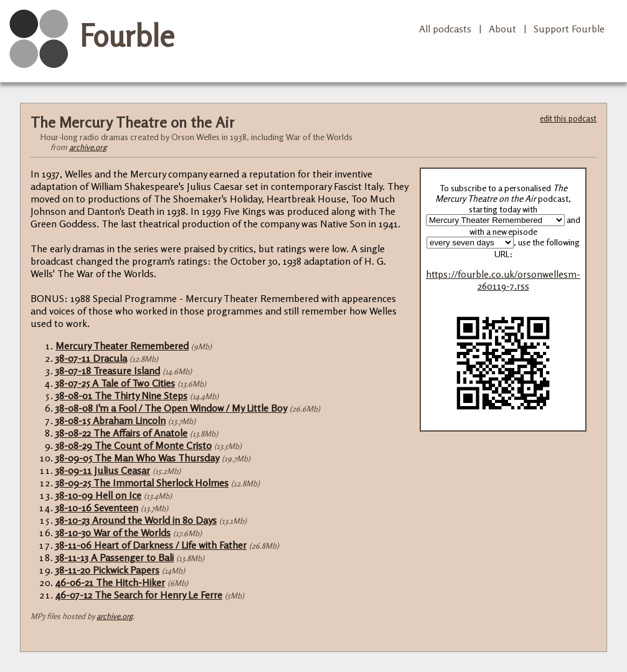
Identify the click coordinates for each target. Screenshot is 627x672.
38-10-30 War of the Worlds (113, 532)
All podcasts (445, 29)
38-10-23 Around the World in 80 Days (136, 520)
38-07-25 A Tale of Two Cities (115, 383)
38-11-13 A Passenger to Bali (115, 557)
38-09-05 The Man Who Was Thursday (137, 458)
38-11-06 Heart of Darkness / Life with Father (151, 545)
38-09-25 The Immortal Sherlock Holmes (142, 483)
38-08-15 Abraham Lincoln (111, 420)
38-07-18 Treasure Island (108, 371)
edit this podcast (568, 118)
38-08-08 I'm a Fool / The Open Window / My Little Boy (171, 408)
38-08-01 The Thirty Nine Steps (121, 395)
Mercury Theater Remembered (122, 346)
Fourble (127, 35)
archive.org (88, 147)
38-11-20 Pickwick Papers (107, 570)
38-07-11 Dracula (91, 358)
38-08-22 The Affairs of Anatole (121, 433)
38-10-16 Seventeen (97, 508)
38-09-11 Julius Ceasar (103, 470)
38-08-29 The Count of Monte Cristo (134, 445)
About (502, 29)
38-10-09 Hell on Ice (98, 495)
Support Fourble (569, 29)
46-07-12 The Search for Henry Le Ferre (139, 595)
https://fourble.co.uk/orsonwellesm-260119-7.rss (503, 280)
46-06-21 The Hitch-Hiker (110, 582)
